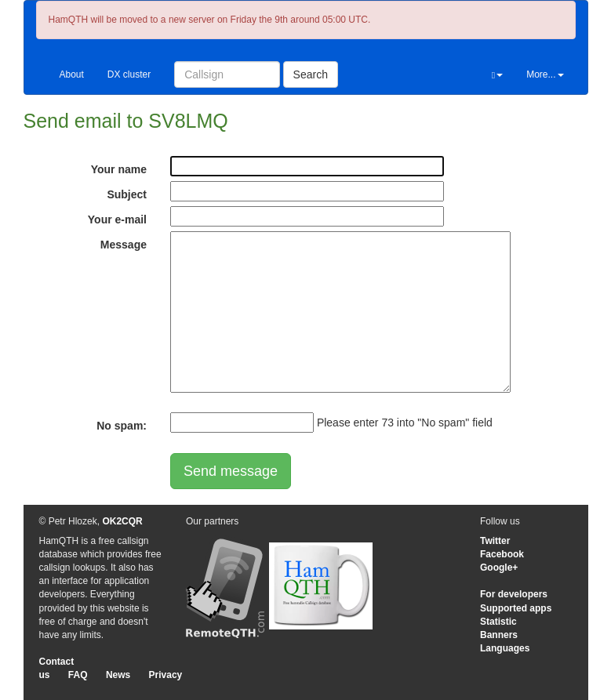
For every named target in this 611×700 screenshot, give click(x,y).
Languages (505, 648)
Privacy (166, 675)
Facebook (502, 554)
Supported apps (516, 608)
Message (124, 245)
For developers (514, 594)
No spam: (122, 426)
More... (545, 74)
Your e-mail (117, 219)
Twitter (495, 541)
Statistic (498, 622)
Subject (127, 194)
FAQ (78, 675)
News (118, 675)
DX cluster (129, 74)
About (72, 74)
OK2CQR (122, 521)
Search (311, 74)
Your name (119, 169)
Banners (499, 635)
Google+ (499, 568)
